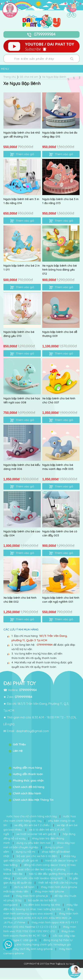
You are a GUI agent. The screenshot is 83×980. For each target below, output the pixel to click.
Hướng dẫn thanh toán (28, 774)
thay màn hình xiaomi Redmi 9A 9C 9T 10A (39, 933)
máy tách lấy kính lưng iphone (33, 949)
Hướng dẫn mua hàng (27, 768)
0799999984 (41, 34)
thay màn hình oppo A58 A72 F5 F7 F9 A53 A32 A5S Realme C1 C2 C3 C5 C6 (41, 925)
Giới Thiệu (19, 744)
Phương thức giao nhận (28, 781)
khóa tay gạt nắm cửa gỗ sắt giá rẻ (39, 858)
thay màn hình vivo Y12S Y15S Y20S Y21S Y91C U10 (40, 929)
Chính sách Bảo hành (27, 793)
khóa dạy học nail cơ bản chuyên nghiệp (39, 845)
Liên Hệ (18, 751)
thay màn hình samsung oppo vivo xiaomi (38, 911)
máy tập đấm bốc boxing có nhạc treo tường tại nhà (41, 907)
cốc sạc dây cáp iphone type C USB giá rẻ (39, 938)
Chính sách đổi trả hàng (29, 787)
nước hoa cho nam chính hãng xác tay (40, 818)
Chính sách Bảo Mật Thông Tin (33, 800)
